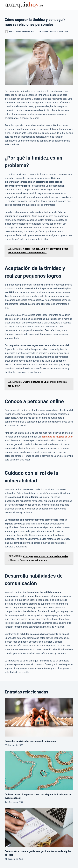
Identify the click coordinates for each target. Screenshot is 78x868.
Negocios (64, 32)
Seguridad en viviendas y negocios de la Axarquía (31, 741)
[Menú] (72, 5)
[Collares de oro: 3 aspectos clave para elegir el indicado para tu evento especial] (39, 771)
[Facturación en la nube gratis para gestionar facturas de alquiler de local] (39, 827)
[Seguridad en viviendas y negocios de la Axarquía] (39, 717)
